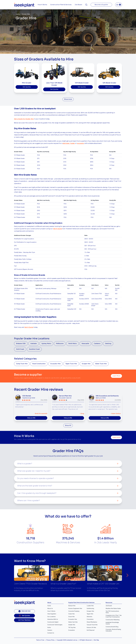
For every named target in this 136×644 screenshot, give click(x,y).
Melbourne (60, 344)
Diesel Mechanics (92, 622)
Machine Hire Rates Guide (113, 609)
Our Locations (51, 617)
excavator (81, 143)
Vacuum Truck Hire (92, 625)
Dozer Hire (71, 617)
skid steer (66, 143)
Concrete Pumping (74, 611)
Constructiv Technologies (55, 625)
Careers (50, 630)
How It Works (42, 5)
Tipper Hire (90, 614)
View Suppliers (52, 614)
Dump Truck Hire (22, 364)
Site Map (96, 640)
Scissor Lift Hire (91, 628)
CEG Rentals (27, 396)
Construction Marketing (113, 620)
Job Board (78, 5)
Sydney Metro (46, 344)
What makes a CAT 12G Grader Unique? (105, 584)
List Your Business (24, 620)
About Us (50, 609)
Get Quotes (27, 87)
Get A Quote (58, 229)
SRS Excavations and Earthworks (107, 396)
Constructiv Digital (53, 622)
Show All (68, 426)
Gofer (49, 628)
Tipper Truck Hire (71, 364)
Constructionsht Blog (112, 627)
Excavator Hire (55, 364)
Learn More (116, 376)
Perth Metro (73, 344)
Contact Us (51, 633)
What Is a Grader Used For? (63, 584)
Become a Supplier (101, 5)
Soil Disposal (91, 630)
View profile (31, 418)
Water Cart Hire (73, 622)
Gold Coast (20, 349)
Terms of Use (40, 640)
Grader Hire (72, 625)
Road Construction (39, 364)
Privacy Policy (50, 640)
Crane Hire (71, 614)
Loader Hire (90, 606)
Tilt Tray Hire (72, 628)
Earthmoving (90, 609)
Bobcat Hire (72, 606)
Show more (68, 99)
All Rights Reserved (86, 640)
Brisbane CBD (21, 344)
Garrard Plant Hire (65, 396)
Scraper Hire (86, 364)
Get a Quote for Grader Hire (24, 119)
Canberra (97, 344)
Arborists (89, 617)
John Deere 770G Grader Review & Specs (34, 584)
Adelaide (34, 344)
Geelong (108, 344)
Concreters (90, 619)
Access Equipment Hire (75, 609)
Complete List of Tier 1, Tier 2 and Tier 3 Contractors (114, 616)
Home (18, 14)
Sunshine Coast (34, 349)
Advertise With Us (53, 619)
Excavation (72, 630)
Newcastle (85, 344)
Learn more (116, 437)
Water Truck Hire (101, 364)
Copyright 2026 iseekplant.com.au (67, 640)
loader (73, 143)
